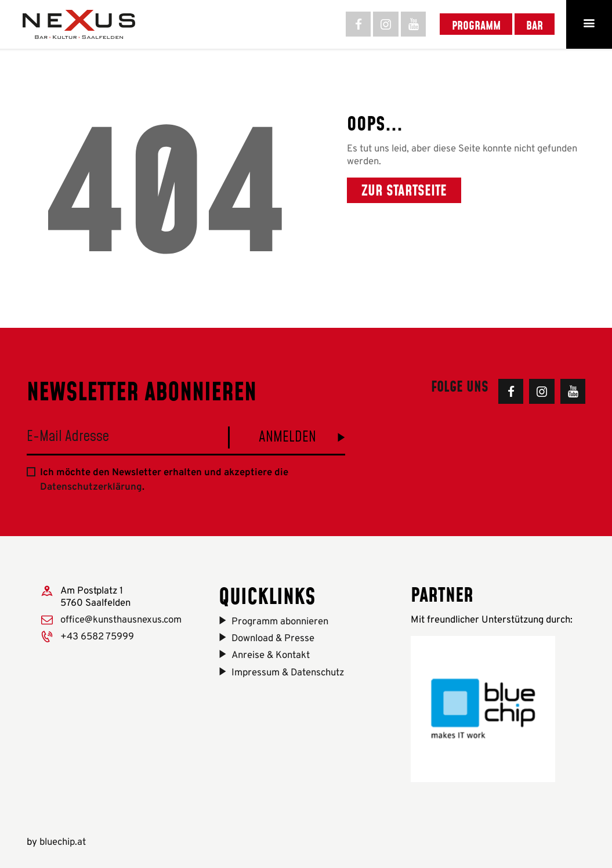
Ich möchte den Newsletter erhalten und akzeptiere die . (164, 480)
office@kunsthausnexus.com (121, 620)
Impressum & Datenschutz (288, 673)
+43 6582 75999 (97, 637)
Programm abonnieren (280, 622)
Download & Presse (273, 639)
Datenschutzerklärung (91, 487)
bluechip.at (63, 842)
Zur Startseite (404, 190)
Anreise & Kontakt (271, 655)
